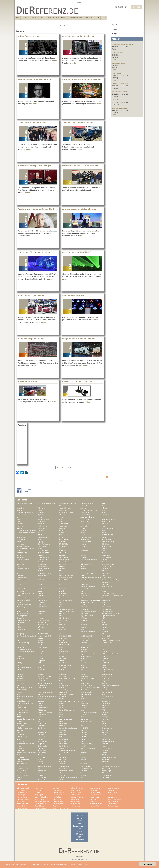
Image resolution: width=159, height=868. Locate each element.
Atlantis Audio (106, 522)
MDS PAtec (20, 679)
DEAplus (62, 566)
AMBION (62, 515)
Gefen (19, 602)
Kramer (62, 640)
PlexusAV (105, 708)
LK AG (83, 661)
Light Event (106, 656)
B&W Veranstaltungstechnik (90, 535)
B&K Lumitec (64, 535)
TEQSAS (105, 750)
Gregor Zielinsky (59, 793)
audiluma (20, 524)
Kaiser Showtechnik (44, 636)
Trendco (41, 755)
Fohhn (83, 598)
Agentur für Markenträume (25, 513)
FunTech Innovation (66, 600)
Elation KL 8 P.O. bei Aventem (31, 295)
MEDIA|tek (41, 681)
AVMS (40, 533)
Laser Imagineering (87, 645)
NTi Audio (62, 697)
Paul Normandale (41, 804)
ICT (103, 620)
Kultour (40, 643)
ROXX (83, 724)
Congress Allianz (44, 560)
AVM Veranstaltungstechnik (26, 533)
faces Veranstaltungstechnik (26, 593)
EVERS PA (84, 589)
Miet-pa (104, 683)
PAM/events (84, 703)
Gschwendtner (107, 607)
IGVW (82, 622)
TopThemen (115, 18)
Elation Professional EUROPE (69, 578)
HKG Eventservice (65, 618)
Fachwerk (41, 593)
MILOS (19, 685)
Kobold (40, 640)
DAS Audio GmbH (108, 564)
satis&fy (83, 726)
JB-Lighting (20, 634)
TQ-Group (20, 755)
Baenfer (62, 537)
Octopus (19, 699)
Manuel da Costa (77, 797)
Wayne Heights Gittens (61, 808)
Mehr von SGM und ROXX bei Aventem (80, 166)
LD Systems (85, 649)
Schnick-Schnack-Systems (68, 728)
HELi (40, 616)
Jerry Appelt (39, 795)
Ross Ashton (57, 806)
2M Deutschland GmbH (24, 504)
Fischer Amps (85, 596)
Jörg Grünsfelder (95, 795)
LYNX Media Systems (24, 667)
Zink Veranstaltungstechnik (68, 777)
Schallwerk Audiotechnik (25, 728)
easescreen (20, 575)
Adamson (84, 508)
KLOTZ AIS (106, 638)
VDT (39, 759)
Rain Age (105, 717)
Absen (104, 504)
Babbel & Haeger (44, 537)
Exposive (62, 591)
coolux (19, 562)
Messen (42, 18)
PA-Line (41, 703)
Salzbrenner (42, 726)
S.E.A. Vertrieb (22, 726)
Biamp (19, 542)
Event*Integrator (107, 587)
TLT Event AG (64, 753)
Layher (104, 647)
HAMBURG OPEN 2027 (120, 84)
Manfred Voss (58, 797)
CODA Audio (63, 557)
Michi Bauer (21, 802)
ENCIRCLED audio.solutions (47, 580)
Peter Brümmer (58, 804)
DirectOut (105, 569)
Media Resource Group (67, 679)
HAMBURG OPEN (44, 611)
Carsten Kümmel (113, 788)
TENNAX (84, 750)
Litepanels (41, 661)
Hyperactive (63, 620)
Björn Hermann (95, 788)
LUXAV (104, 665)
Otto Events (106, 701)
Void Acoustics (85, 766)
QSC (40, 717)
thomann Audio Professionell (26, 753)
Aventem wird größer (27, 382)
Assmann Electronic (108, 519)
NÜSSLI (83, 697)
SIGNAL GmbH (22, 737)
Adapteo (19, 510)
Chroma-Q (20, 555)
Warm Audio (42, 771)
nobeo (104, 694)
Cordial (40, 562)
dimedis (83, 569)
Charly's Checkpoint (66, 553)
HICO (61, 616)
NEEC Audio (63, 692)
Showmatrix (106, 732)
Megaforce (105, 681)
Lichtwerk (20, 656)
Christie (104, 553)
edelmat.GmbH (43, 575)
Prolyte (19, 715)
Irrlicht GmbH (21, 629)
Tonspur (104, 753)
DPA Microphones (108, 571)
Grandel (104, 605)
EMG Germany (22, 580)
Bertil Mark (57, 788)
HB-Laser (62, 614)
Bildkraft (62, 542)
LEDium (19, 654)
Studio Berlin (63, 746)
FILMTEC (41, 596)
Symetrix (83, 746)
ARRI (104, 517)
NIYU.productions (86, 694)
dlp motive (20, 571)
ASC (61, 519)
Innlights (83, 627)
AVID (61, 530)
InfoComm (41, 627)
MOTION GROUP (23, 690)
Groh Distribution (44, 607)
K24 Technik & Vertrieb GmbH (27, 636)
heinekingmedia (22, 616)
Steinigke (105, 744)
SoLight (40, 739)
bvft (60, 548)
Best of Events (64, 540)
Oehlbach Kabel (43, 699)
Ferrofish (20, 596)
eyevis (104, 591)
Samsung (62, 726)
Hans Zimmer (112, 793)
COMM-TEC (85, 557)
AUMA (104, 526)
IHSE (104, 622)
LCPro (61, 649)
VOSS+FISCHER (22, 768)
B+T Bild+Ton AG (108, 535)
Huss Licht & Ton (44, 620)
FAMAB (83, 593)
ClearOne (84, 555)
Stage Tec (41, 744)
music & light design (108, 690)
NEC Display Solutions (45, 692)
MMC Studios (42, 688)
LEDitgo (104, 652)
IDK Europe (42, 622)
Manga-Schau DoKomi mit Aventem (79, 339)
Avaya (83, 528)
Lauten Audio (21, 647)
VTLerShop (63, 768)
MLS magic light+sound (24, 688)
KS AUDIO (84, 640)
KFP (18, 638)
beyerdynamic (106, 540)
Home (17, 18)
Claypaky (41, 555)
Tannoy (62, 748)
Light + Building (86, 656)
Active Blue (20, 508)
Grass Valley (21, 607)
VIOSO (83, 762)
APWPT (41, 517)
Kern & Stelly (106, 636)
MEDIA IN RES (43, 679)
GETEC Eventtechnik (24, 605)
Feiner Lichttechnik (108, 593)
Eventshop (41, 589)
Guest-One (84, 609)
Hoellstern (84, 618)
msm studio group (65, 690)
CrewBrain (20, 564)
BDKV (40, 540)
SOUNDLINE (42, 742)
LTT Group (41, 665)
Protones (84, 715)
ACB (103, 506)
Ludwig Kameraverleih (67, 665)
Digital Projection (44, 569)
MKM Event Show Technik (110, 685)
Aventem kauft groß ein (73, 295)
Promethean (42, 715)
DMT (61, 571)
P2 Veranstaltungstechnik (25, 703)
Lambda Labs (21, 645)
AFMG (104, 510)
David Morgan (58, 790)
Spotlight (83, 742)
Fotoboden (105, 598)
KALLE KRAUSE (86, 636)
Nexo (18, 694)
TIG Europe (42, 753)
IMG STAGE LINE (44, 625)
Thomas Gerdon (22, 808)
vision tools (106, 762)
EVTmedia (20, 591)
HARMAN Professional (88, 611)
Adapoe (104, 508)
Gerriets (104, 602)
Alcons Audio (85, 513)
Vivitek (104, 764)
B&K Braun (42, 535)
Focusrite (62, 598)
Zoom (82, 777)
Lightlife (41, 658)
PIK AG (62, 708)
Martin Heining (40, 799)
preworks (84, 710)
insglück (104, 627)
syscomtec (20, 748)
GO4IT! (83, 605)
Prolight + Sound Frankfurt (89, 712)
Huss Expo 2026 (118, 53)
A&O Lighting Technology (46, 504)
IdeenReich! (21, 622)
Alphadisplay (42, 515)
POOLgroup (42, 710)
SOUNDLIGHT (22, 742)
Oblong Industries (108, 697)
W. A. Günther (21, 771)
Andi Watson (39, 788)
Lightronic (84, 658)
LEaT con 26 (116, 73)
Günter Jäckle (76, 793)
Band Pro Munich (86, 537)
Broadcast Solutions (23, 546)
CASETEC (63, 551)
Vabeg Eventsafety (23, 759)
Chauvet (83, 553)
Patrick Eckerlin (113, 802)
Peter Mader (75, 804)
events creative (22, 589)
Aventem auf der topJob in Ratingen (34, 166)
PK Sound (84, 708)
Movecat (41, 690)
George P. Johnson (87, 602)
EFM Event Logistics (66, 575)
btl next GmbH (107, 546)
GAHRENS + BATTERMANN (90, 600)
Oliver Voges (76, 802)
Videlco (40, 762)
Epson (40, 584)
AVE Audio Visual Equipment (26, 530)
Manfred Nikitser (22, 797)
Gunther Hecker (95, 793)
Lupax (83, 665)
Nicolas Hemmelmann (42, 802)
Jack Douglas (21, 795)
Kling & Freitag (85, 638)
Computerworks (107, 557)
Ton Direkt (84, 753)
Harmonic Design (108, 611)
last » (69, 467)
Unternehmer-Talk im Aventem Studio (35, 252)
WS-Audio (105, 773)
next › (62, 467)
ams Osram (106, 515)
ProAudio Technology (45, 712)
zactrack (83, 775)
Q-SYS (19, 717)
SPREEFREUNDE (108, 742)
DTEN (61, 573)
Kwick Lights (63, 643)
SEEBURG (63, 730)
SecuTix (41, 730)
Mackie (104, 667)
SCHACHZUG (107, 726)
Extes (82, 591)
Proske (62, 715)
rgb (39, 721)
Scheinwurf (42, 728)
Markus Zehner (107, 674)
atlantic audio (85, 522)
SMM (18, 739)
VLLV (18, 766)
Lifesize (40, 656)
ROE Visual (42, 724)
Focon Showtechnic (44, 598)
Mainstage (63, 674)
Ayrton (104, 533)
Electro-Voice (106, 578)
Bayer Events (21, 540)
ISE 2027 (115, 100)
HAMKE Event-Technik (67, 611)
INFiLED (105, 625)
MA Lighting (63, 667)
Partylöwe (84, 706)
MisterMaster (64, 685)
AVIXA (104, 530)
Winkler (62, 773)
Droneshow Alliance (44, 573)
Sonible (83, 739)
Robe (104, 721)
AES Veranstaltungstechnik (90, 510)
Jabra (104, 629)
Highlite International (109, 616)
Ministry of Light (43, 685)
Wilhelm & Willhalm (44, 773)
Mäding (62, 670)
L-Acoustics (84, 643)
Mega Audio (84, 681)
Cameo (19, 551)
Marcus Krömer (113, 797)
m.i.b (40, 667)
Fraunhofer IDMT (44, 600)
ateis (61, 522)
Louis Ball (111, 795)
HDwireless (84, 614)
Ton (64, 18)
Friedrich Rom (113, 790)
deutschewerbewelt (23, 569)
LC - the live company (24, 649)
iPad (79, 823)
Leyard (62, 654)
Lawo (61, 647)
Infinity (19, 627)
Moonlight (105, 688)
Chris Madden (21, 790)
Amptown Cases (86, 515)
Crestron (83, 562)
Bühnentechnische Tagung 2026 (123, 45)
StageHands (63, 744)
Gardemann (106, 600)
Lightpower (63, 658)
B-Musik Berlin (21, 537)
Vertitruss (20, 762)
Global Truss (42, 605)
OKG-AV (83, 699)
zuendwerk (105, 777)
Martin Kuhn (57, 799)
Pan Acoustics (106, 703)
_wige (61, 780)
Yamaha (62, 775)
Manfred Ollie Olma (41, 797)
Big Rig (40, 542)
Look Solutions (64, 663)
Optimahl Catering (23, 701)
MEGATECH (21, 683)
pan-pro (19, 706)
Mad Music (42, 670)
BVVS (82, 548)
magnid (40, 674)
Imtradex (62, 625)
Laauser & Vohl (107, 643)
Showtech (63, 735)
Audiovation (84, 526)
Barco (104, 537)
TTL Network (42, 757)
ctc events (63, 564)
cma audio (20, 557)
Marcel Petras (94, 797)
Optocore (41, 701)
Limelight (105, 658)
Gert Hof (38, 793)
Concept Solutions (23, 560)
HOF (103, 618)
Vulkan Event (106, 768)
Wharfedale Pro (22, 773)
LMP (103, 661)
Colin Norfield (39, 790)
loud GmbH (106, 663)
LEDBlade (84, 652)
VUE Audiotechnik (86, 768)
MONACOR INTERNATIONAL (91, 688)
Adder (40, 510)
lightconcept (21, 658)
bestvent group (85, 540)
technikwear (42, 750)
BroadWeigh (42, 546)
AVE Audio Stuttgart (108, 528)
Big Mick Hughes (77, 788)
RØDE (104, 724)
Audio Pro (105, 524)
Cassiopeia (84, 551)
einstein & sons (22, 578)
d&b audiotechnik (86, 564)
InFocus (62, 627)
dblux (18, 566)
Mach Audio (84, 667)
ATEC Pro (41, 522)
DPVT (19, 573)
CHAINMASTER (43, 553)
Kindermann (63, 638)
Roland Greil (21, 806)
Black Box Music (86, 542)
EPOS (19, 584)
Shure (104, 735)
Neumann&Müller (86, 692)
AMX (18, 517)
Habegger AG (106, 609)
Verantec (83, 759)
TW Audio (62, 757)
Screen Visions (107, 728)
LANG (40, 645)
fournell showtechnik (23, 600)
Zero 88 (19, 777)
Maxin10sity (84, 676)
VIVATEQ (84, 764)
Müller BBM (84, 690)
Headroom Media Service (110, 614)
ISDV (40, 629)
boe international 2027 (120, 92)
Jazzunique (106, 632)
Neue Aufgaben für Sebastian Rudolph (35, 79)
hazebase (41, 614)
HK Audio (41, 618)
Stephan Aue (76, 806)
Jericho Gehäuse (44, 634)
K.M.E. (104, 634)
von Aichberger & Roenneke (111, 766)
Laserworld (105, 645)
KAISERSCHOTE (65, 636)
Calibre (104, 548)
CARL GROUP (43, 551)
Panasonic (41, 706)
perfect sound (21, 708)
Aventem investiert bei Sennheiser (78, 36)
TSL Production (107, 755)
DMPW (40, 571)
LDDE (104, 649)
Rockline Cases (22, 724)
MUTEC (19, 692)
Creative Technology (66, 562)
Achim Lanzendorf (23, 788)
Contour (104, 560)
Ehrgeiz (83, 575)
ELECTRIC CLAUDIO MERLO (91, 578)
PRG (103, 710)
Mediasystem (21, 681)
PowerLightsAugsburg (67, 710)
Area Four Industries (87, 517)
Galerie (127, 18)
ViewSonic (63, 762)
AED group (63, 510)
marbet (83, 674)
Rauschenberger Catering (25, 719)
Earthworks (106, 573)
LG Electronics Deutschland (111, 654)
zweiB (19, 780)
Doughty (83, 571)
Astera (19, 522)
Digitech (62, 569)
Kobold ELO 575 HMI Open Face (77, 382)
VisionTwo (41, 764)
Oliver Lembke (58, 802)
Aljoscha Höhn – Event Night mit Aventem (82, 79)
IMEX (18, 625)
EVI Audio (105, 589)
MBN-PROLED (107, 676)
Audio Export (63, 524)
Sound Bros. (106, 739)
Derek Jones (76, 790)
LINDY (19, 661)
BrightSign (105, 544)
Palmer (62, 703)
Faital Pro (62, 593)
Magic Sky (20, 674)
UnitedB (83, 757)
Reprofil (19, 721)
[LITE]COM (42, 780)
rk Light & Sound (86, 721)
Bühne (74, 18)
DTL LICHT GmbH (87, 573)
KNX (18, 640)
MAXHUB (62, 676)
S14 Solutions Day (118, 63)
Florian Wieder (95, 790)
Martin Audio (21, 676)
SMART (83, 737)
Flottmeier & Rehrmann (24, 598)
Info (139, 18)
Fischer (62, 596)
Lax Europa (84, 647)
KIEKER (41, 638)
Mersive (62, 683)
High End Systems (87, 616)
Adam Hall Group (65, 508)
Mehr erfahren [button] (82, 864)
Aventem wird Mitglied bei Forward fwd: (36, 209)
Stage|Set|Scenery (87, 744)
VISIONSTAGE (22, 764)
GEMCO (41, 602)
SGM (18, 732)
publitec (104, 715)
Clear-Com (63, 555)
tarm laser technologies (88, 748)
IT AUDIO (62, 629)
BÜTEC (40, 548)
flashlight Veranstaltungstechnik (112, 596)
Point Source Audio (23, 710)
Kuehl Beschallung (23, 643)
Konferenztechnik (100, 18)
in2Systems (84, 625)
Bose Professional (44, 544)
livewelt (62, 661)
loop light (84, 663)
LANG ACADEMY (65, 645)
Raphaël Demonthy (96, 804)
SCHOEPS (84, 728)
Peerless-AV (106, 706)
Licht (53, 18)
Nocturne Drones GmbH (25, 697)
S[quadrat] (41, 748)
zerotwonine (42, 777)
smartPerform (106, 737)
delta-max (84, 566)
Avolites (62, 533)
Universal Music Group (109, 757)
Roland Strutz (39, 806)
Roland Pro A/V (64, 724)
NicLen (40, 694)
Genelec (62, 602)
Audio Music (85, 524)
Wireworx (84, 773)
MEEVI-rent (63, 681)
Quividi (62, 717)
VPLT (40, 768)
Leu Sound (42, 654)
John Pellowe (58, 795)
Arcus (61, 517)
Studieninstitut (43, 746)
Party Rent (63, 706)
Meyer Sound (85, 683)
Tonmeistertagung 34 (119, 108)
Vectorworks (63, 759)
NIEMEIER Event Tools (67, 694)
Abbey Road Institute (87, 504)
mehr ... (115, 59)
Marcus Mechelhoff (23, 799)
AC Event (84, 506)
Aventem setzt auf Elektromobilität (78, 123)
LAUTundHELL (43, 647)
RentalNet (105, 719)
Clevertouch (106, 555)
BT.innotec (84, 546)
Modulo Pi (63, 688)
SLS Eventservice (65, 737)
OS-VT (83, 701)
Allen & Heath (21, 515)
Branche (30, 18)
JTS (82, 634)
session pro (106, 730)
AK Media (41, 513)
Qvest (82, 717)
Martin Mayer (76, 799)
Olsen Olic (93, 802)
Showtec (41, 735)
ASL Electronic (85, 519)
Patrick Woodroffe (23, 804)
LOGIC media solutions (46, 663)
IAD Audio (84, 620)
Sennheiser (84, 730)
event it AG (105, 584)
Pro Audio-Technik (23, 712)
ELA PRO (41, 578)
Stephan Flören (95, 806)
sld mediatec (42, 737)
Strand (19, 746)
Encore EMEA (64, 580)
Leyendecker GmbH (87, 654)
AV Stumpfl (42, 528)
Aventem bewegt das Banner (31, 339)
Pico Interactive (43, 708)
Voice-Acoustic (64, 766)
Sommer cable (64, 739)
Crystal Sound (43, 564)
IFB (60, 622)
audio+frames (42, 526)
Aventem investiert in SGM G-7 (76, 252)
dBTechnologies (43, 566)
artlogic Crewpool (44, 519)
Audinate (41, 524)
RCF (39, 719)
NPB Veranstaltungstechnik (47, 697)
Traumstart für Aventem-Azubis (32, 123)
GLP (61, 605)
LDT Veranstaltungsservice (26, 652)
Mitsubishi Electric (86, 685)
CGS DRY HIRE (22, 553)
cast (103, 551)
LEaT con (41, 652)
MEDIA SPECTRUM (87, 679)
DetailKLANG (106, 566)
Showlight (84, 732)
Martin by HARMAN (44, 676)
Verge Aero (106, 759)
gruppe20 (84, 607)
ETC (61, 584)
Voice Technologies (44, 766)
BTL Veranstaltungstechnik (26, 548)
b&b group (20, 535)
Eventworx (63, 589)
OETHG (62, 699)
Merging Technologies (45, 683)
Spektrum (62, 742)
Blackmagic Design (108, 542)
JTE (61, 634)
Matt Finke (93, 799)
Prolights (105, 712)
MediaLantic (106, 679)
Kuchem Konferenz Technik (111, 640)
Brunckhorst (63, 546)
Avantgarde (63, 528)
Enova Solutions (86, 580)
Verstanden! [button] (148, 864)
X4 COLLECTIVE (22, 775)
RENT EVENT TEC (66, 719)
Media (85, 18)
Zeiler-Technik (106, 775)
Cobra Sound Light (44, 557)
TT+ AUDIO (20, 757)
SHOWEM (63, 732)
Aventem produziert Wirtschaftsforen (79, 209)
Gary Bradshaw (22, 793)
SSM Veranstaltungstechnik (26, 744)
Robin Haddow (113, 804)
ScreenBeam (21, 730)
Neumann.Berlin (107, 692)
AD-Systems (42, 508)
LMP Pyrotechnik (22, 663)
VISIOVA (62, 764)
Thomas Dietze (113, 806)
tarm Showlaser (107, 748)
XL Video (41, 775)
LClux (40, 649)
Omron (104, 699)
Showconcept (42, 732)
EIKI (103, 575)
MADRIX (83, 670)
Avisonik (83, 530)
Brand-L (83, 544)
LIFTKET (62, 656)
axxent (83, 533)
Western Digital (107, 771)
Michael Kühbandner (115, 799)
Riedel (61, 721)
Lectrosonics (63, 652)
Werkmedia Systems (66, 771)
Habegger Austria (22, 611)
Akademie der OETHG (67, 513)
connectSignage (65, 560)
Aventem (41, 530)
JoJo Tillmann (76, 795)
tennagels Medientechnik (67, 750)
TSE (82, 755)
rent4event (84, 719)
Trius (61, 755)
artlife (18, 519)
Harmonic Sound (22, 614)
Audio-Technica (64, 526)
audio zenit (20, 526)
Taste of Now (21, 750)
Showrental (20, 735)
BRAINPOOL (64, 544)
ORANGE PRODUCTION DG (69, 701)
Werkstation (84, 771)
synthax (104, 746)
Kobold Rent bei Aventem (29, 36)
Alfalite (104, 513)
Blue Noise (20, 544)
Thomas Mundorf (41, 808)
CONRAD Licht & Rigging (89, 560)
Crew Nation (106, 562)
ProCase (62, 712)
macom (19, 670)
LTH (18, 665)
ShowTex (84, 735)
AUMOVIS (20, 528)
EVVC (40, 591)
